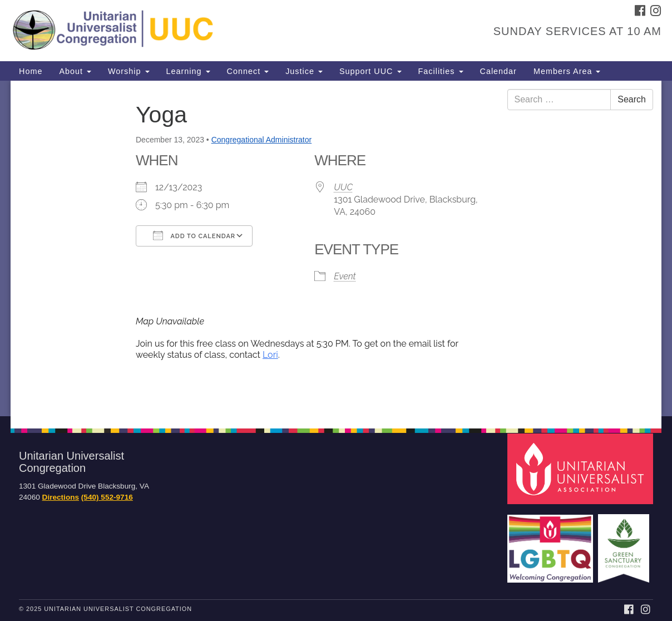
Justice (304, 71)
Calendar (498, 71)
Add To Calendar (194, 235)
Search (632, 99)
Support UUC (370, 71)
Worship (129, 71)
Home (31, 71)
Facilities (441, 71)
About (75, 71)
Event (345, 276)
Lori (270, 355)
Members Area (567, 71)
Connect (248, 71)
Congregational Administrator (262, 140)
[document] (336, 248)
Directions (61, 497)
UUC (343, 187)
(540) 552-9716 (107, 497)
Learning (188, 71)
